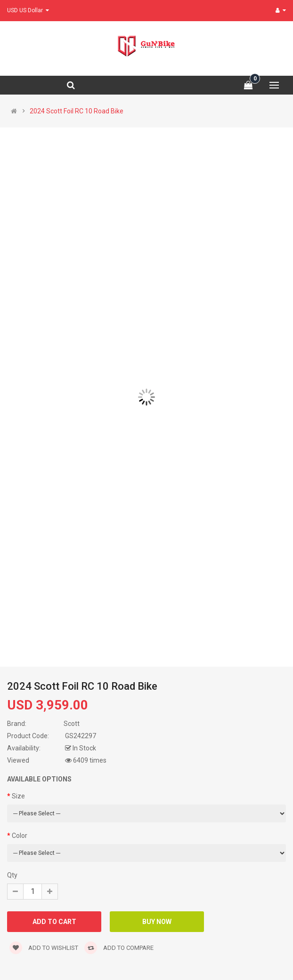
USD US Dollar (28, 10)
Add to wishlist (44, 948)
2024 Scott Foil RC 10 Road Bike (77, 111)
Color (20, 836)
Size (18, 796)
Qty (12, 875)
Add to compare (119, 948)
